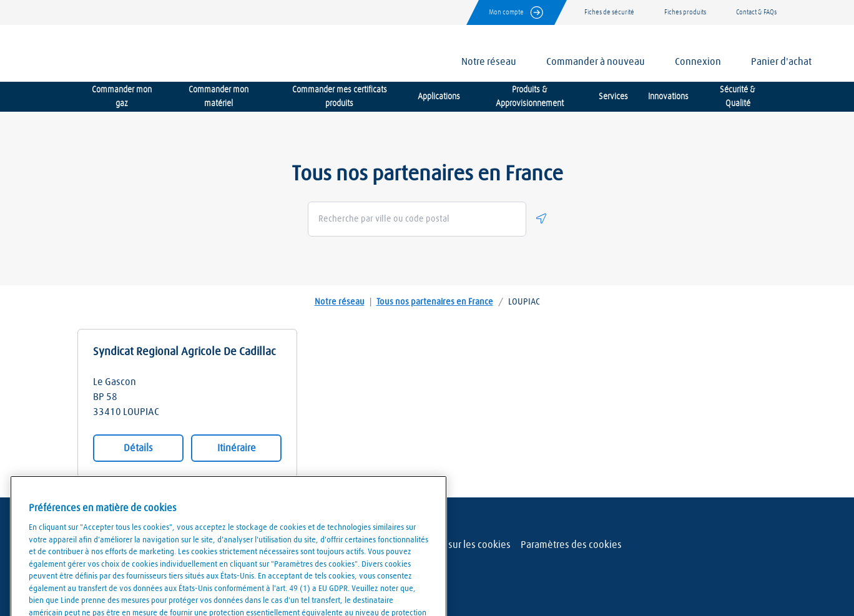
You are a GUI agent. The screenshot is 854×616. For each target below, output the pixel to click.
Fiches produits (685, 12)
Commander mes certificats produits (340, 97)
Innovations (668, 97)
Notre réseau (340, 302)
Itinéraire (237, 448)
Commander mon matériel (218, 97)
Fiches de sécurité (609, 12)
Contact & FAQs (756, 12)
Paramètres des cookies (571, 545)
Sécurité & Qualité (738, 97)
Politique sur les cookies (459, 545)
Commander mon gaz (122, 97)
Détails (138, 448)
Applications (439, 97)
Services (613, 97)
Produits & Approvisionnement (530, 97)
